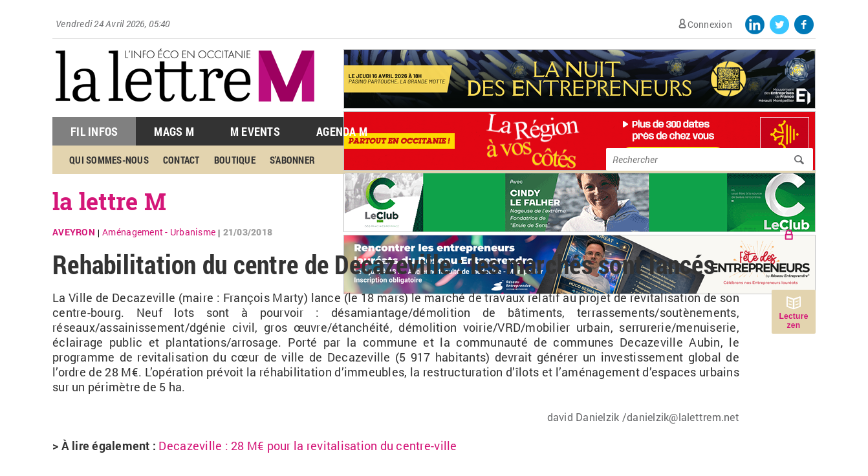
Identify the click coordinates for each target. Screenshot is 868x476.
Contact (181, 160)
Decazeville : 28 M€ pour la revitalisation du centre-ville (308, 446)
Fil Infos (94, 131)
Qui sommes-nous (109, 160)
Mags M (174, 131)
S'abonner (292, 160)
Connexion (710, 24)
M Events (255, 131)
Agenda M (342, 131)
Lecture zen (793, 321)
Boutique (235, 160)
